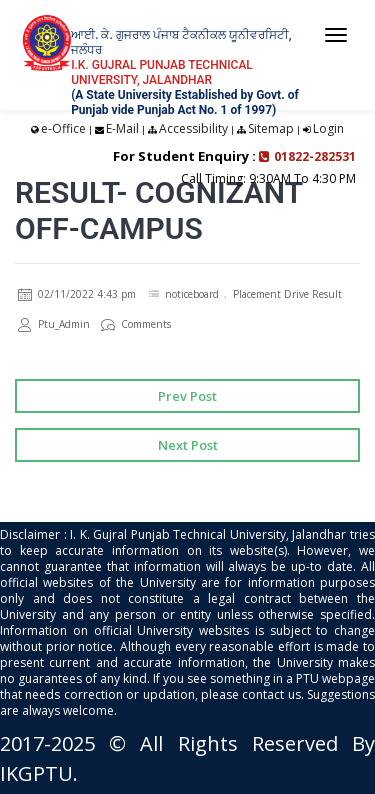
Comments (136, 324)
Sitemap (271, 128)
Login (328, 128)
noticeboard (192, 294)
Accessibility (193, 128)
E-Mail (122, 128)
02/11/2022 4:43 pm (77, 294)
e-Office (63, 128)
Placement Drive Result (287, 294)
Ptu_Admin (54, 324)
